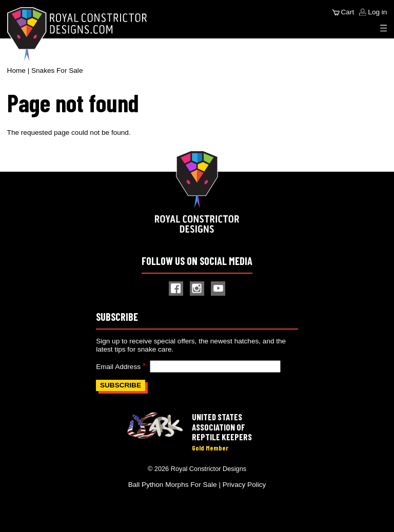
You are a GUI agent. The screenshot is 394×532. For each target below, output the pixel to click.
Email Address (118, 367)
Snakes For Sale (57, 70)
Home (16, 70)
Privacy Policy (244, 485)
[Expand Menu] (384, 28)
